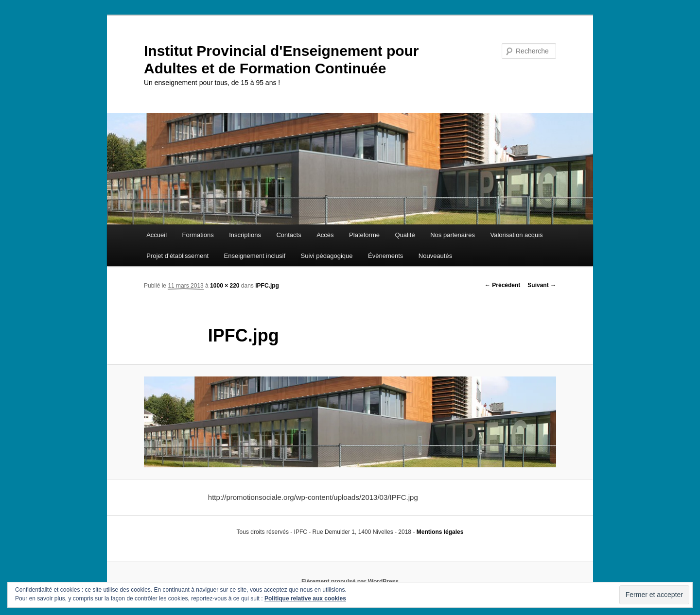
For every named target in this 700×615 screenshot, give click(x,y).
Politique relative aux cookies (305, 598)
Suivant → (542, 285)
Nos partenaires (453, 235)
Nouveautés (435, 256)
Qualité (405, 235)
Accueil (157, 235)
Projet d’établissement (177, 256)
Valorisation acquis (516, 235)
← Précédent (502, 285)
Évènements (385, 256)
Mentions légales (440, 532)
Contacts (289, 235)
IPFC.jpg (267, 286)
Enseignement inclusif (255, 256)
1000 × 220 (225, 286)
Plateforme (364, 235)
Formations (198, 235)
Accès (325, 235)
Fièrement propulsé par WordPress (350, 581)
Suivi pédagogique (327, 256)
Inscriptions (245, 235)
